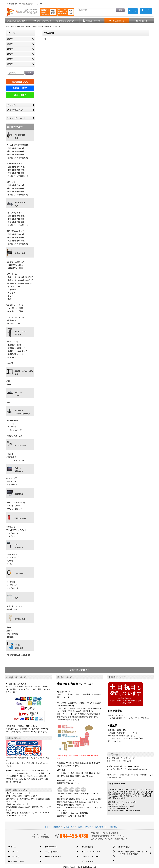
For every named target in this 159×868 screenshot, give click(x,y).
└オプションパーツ (14, 287)
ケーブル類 (11, 582)
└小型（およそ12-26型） (16, 148)
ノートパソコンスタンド (16, 503)
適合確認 (113, 827)
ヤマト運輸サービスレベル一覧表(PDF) (72, 813)
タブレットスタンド (14, 509)
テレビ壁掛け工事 (19, 646)
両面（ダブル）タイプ (15, 231)
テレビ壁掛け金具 (20, 137)
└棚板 (9, 299)
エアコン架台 (20, 619)
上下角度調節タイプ (14, 163)
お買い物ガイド (101, 827)
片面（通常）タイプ (14, 213)
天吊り (9, 384)
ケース (9, 564)
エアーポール (12, 274)
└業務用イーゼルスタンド (17, 351)
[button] (18, 21)
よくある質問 (69, 827)
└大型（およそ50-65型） (16, 154)
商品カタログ (20, 95)
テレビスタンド (13, 342)
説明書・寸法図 (20, 88)
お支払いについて (84, 827)
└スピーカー (11, 290)
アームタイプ (12, 554)
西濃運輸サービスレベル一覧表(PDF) (72, 816)
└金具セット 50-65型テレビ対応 (20, 283)
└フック (10, 296)
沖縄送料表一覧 (16, 776)
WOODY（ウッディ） (15, 305)
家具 (16, 598)
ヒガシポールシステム (15, 317)
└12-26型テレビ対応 (15, 265)
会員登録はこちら (20, 82)
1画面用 (10, 454)
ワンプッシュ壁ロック (15, 262)
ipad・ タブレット (19, 546)
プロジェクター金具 (14, 436)
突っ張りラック (13, 609)
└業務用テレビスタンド (16, 348)
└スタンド (11, 424)
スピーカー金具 (13, 421)
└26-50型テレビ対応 (15, 268)
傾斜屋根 (10, 637)
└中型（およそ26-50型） (16, 151)
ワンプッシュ (12, 536)
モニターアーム (21, 445)
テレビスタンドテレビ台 (21, 333)
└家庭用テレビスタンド (16, 345)
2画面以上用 (11, 457)
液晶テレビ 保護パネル (19, 470)
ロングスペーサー (13, 533)
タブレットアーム (13, 506)
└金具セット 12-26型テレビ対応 (20, 277)
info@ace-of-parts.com (138, 769)
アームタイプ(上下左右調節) (18, 145)
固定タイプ (11, 182)
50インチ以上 (12, 485)
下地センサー (12, 527)
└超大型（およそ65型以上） (18, 158)
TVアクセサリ (20, 573)
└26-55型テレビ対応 (15, 308)
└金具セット (11, 320)
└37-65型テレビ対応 (15, 311)
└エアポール (11, 427)
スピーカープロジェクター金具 (22, 412)
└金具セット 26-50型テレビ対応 (20, 280)
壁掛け (9, 381)
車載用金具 (19, 494)
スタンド (10, 561)
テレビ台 (10, 363)
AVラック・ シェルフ (19, 394)
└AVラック (11, 293)
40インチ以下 (12, 478)
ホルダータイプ (13, 557)
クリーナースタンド (14, 606)
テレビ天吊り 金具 (20, 204)
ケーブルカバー (13, 585)
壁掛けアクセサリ (21, 518)
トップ (47, 827)
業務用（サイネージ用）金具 (24, 373)
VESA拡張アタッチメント (16, 530)
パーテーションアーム (15, 460)
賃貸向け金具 (20, 253)
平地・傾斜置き (13, 634)
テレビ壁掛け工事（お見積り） (19, 655)
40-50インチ (11, 481)
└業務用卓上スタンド (15, 354)
